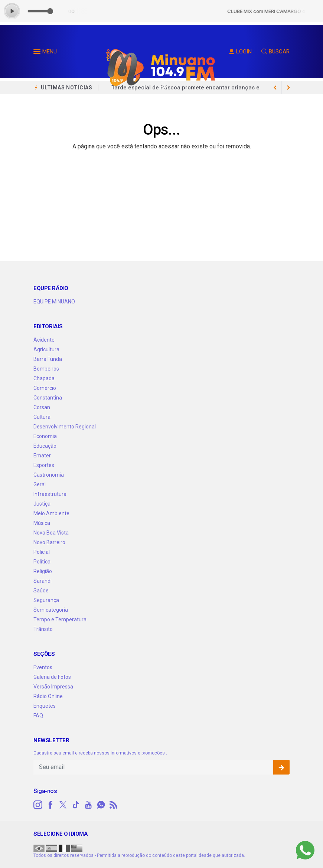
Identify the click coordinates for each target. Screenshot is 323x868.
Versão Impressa (53, 687)
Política (42, 562)
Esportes (44, 465)
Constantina (48, 398)
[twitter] (63, 805)
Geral (40, 484)
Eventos (43, 667)
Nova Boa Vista (51, 533)
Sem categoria (51, 610)
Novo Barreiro (49, 542)
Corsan (42, 407)
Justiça (42, 504)
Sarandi (43, 581)
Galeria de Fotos (52, 677)
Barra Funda (48, 359)
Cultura (42, 417)
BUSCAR (275, 52)
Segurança (46, 600)
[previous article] (288, 88)
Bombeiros (46, 369)
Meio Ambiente (51, 513)
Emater (42, 456)
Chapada (44, 378)
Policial (42, 552)
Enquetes (45, 706)
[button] (38, 53)
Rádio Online (48, 696)
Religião (43, 571)
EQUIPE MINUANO (54, 302)
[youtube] (88, 805)
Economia (45, 436)
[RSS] (114, 805)
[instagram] (38, 805)
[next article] (275, 88)
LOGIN (240, 52)
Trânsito (43, 629)
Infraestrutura (50, 494)
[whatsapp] (101, 805)
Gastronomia (49, 475)
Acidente (44, 340)
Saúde (41, 591)
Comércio (45, 388)
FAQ (38, 716)
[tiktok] (76, 805)
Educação (45, 446)
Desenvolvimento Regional (65, 427)
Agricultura (46, 349)
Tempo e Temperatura (60, 619)
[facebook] (50, 805)
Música (42, 523)
